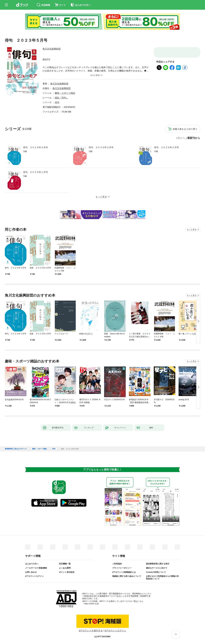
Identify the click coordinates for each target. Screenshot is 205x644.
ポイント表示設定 (67, 572)
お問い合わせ (31, 572)
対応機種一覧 (65, 564)
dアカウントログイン (34, 576)
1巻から (181, 138)
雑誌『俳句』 (62, 98)
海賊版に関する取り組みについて (127, 576)
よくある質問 (65, 568)
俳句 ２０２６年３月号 (101, 147)
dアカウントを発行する (91, 631)
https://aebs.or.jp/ (91, 604)
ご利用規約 (117, 564)
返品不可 (46, 59)
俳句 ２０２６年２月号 (166, 147)
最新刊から (194, 138)
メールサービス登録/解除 (36, 568)
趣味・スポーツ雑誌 (65, 93)
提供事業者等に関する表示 (158, 564)
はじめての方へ (32, 564)
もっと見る (192, 230)
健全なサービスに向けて (157, 568)
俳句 (57, 102)
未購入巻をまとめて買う (185, 129)
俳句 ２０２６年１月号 (35, 172)
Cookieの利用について (156, 572)
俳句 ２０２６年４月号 (35, 147)
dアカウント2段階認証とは (124, 572)
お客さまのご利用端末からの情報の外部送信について (162, 577)
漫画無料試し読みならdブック (16, 449)
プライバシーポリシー (122, 568)
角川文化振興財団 (52, 49)
